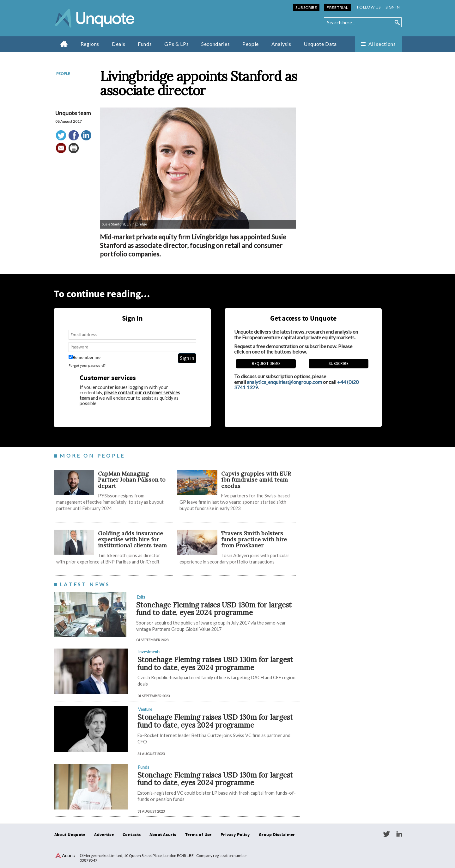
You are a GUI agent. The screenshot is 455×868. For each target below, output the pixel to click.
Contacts (132, 835)
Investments (149, 652)
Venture (145, 709)
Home (64, 44)
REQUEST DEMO (266, 364)
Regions (90, 44)
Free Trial (337, 7)
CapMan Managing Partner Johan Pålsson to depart (132, 480)
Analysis (281, 44)
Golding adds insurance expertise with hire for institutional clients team (132, 539)
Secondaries (215, 44)
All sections (382, 44)
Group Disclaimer (277, 835)
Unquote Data (320, 44)
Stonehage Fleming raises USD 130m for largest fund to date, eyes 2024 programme (214, 609)
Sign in (393, 7)
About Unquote (70, 835)
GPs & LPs (176, 44)
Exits (141, 597)
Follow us (369, 7)
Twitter (386, 834)
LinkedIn (399, 834)
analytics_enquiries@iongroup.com (284, 382)
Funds (145, 44)
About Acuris (163, 835)
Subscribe (306, 7)
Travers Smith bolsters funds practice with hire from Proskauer (254, 539)
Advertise (104, 835)
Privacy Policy (235, 835)
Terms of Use (198, 835)
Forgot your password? (87, 366)
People (251, 44)
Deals (118, 44)
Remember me (85, 357)
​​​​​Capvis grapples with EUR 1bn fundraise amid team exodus (256, 480)
